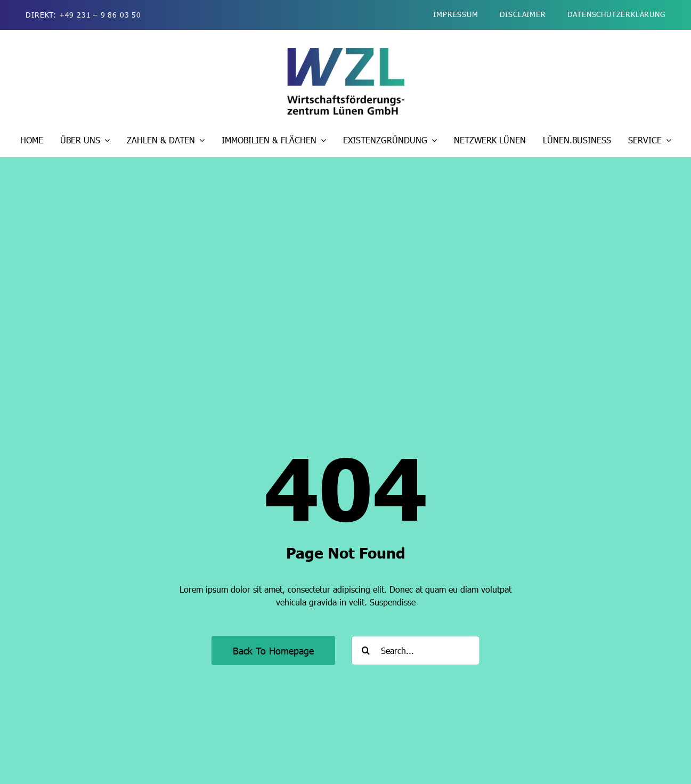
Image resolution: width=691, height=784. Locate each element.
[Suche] (366, 650)
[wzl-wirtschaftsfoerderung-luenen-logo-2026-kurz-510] (346, 52)
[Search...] (416, 650)
